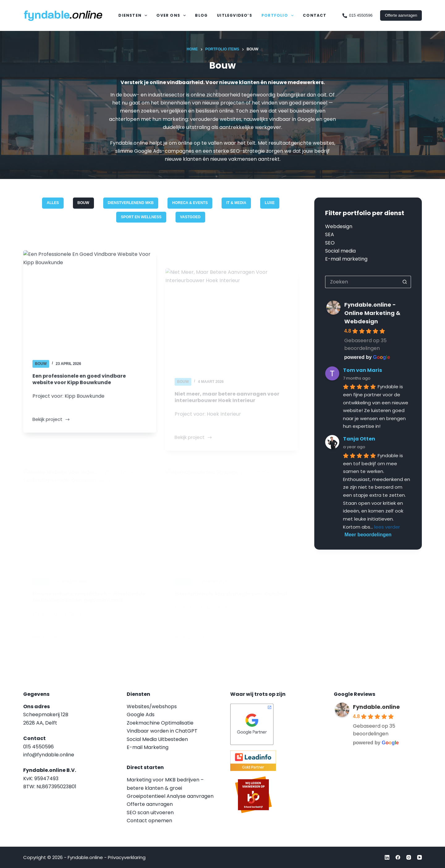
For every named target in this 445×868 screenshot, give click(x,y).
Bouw (83, 203)
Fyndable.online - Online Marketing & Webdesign (372, 313)
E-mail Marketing (148, 747)
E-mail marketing (346, 259)
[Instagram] (409, 857)
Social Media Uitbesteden (157, 739)
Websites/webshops (152, 706)
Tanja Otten (359, 439)
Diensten (134, 15)
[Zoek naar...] (362, 282)
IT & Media (236, 203)
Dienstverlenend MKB (131, 203)
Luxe (270, 203)
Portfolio (279, 15)
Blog (201, 15)
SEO (330, 243)
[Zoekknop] (405, 282)
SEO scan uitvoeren (150, 813)
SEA (330, 234)
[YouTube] (420, 857)
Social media (340, 251)
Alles (53, 203)
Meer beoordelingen (368, 535)
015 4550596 (357, 15)
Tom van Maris (362, 370)
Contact (315, 15)
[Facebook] (398, 857)
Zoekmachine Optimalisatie (160, 723)
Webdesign (339, 226)
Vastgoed (190, 217)
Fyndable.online (376, 707)
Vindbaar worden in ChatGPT (162, 731)
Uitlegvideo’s (235, 15)
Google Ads (141, 715)
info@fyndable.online (49, 755)
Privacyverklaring (127, 857)
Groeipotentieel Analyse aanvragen (170, 796)
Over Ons (172, 15)
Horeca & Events (190, 203)
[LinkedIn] (387, 857)
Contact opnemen (149, 821)
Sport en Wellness (141, 217)
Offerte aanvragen (401, 15)
